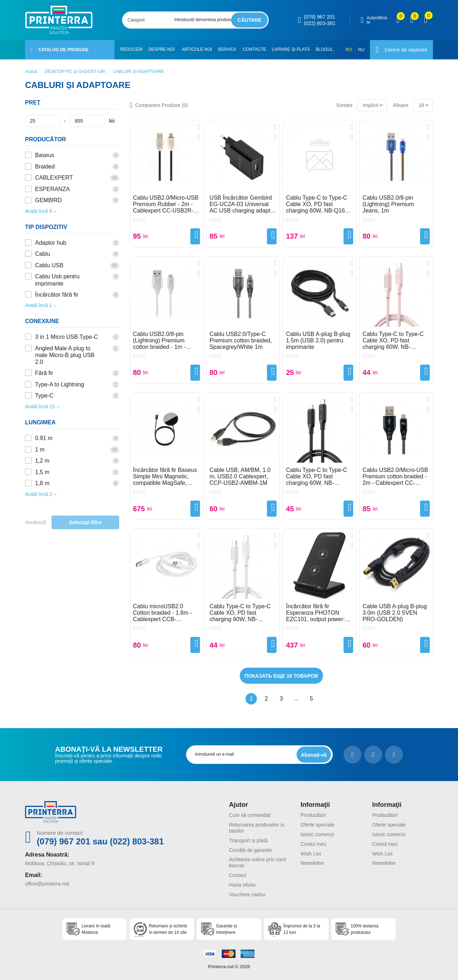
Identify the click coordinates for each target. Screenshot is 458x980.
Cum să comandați (250, 815)
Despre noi (162, 49)
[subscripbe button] (314, 755)
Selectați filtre (86, 522)
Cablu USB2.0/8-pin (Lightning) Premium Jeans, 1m (388, 204)
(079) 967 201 (319, 17)
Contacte (257, 49)
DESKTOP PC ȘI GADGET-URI (75, 72)
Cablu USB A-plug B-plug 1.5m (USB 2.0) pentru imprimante (318, 340)
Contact (238, 875)
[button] (177, 50)
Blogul (328, 49)
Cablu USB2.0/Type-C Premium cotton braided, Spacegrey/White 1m (240, 340)
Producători (313, 815)
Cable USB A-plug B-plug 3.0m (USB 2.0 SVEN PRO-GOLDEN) (395, 613)
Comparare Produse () (162, 105)
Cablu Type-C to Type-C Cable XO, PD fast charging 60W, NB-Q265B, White (240, 613)
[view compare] (398, 20)
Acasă (31, 72)
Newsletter (312, 863)
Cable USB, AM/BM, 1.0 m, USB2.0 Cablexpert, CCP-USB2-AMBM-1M (240, 476)
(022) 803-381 (320, 23)
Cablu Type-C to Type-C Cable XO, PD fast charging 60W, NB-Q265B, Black (316, 477)
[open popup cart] (426, 20)
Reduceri (131, 49)
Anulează (35, 522)
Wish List (311, 854)
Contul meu (313, 844)
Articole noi (198, 49)
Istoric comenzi (317, 834)
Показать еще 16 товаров (281, 676)
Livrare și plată (294, 49)
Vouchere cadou (247, 894)
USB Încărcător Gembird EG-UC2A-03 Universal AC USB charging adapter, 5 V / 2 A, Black (243, 204)
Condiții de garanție (251, 850)
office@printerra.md (47, 884)
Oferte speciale (317, 825)
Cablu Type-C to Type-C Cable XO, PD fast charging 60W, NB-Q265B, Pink (393, 341)
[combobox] (149, 20)
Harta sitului (242, 885)
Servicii (228, 49)
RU (361, 50)
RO (349, 50)
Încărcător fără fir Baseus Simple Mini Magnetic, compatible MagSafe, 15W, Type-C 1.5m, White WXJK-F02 (166, 477)
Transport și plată (248, 840)
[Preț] (42, 121)
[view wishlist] (412, 20)
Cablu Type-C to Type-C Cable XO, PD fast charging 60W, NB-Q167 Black (317, 204)
